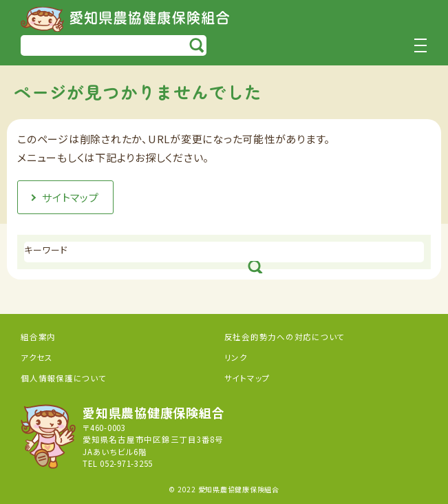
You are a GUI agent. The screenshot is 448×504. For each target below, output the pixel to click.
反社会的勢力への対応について (285, 337)
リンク (236, 357)
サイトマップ (248, 378)
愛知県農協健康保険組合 (125, 19)
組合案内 (38, 337)
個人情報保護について (64, 378)
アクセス (37, 357)
